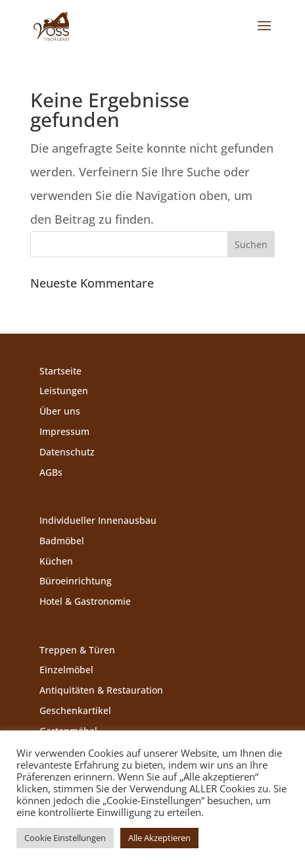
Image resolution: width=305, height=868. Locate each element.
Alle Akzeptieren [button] (159, 838)
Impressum (64, 431)
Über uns (60, 411)
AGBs (51, 472)
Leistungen (64, 391)
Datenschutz (67, 452)
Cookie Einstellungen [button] (65, 838)
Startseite (60, 371)
